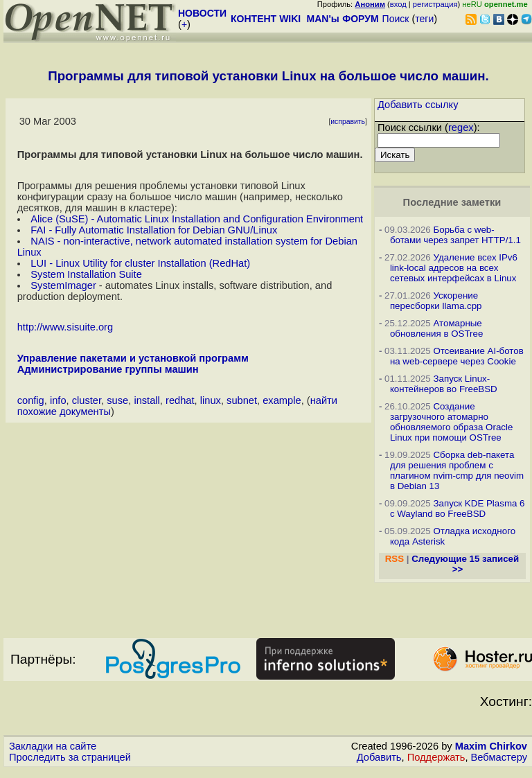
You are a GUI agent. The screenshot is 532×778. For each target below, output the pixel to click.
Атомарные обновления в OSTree (436, 328)
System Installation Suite (86, 274)
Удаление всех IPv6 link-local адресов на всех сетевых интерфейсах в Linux (454, 268)
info (58, 400)
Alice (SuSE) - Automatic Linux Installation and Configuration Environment (197, 219)
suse (117, 400)
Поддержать (436, 757)
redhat (180, 400)
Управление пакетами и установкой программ (133, 358)
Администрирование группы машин (108, 369)
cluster (87, 400)
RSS (394, 559)
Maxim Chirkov (491, 746)
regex (461, 127)
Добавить (379, 757)
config (31, 400)
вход (398, 4)
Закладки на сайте (53, 746)
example (282, 400)
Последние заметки (452, 202)
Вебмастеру (499, 757)
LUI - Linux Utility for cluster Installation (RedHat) (140, 263)
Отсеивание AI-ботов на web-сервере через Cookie (457, 356)
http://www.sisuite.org (65, 327)
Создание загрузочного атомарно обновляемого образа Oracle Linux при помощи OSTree (451, 422)
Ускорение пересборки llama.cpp (436, 301)
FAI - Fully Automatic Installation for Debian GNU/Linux (154, 230)
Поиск (396, 19)
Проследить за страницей (70, 757)
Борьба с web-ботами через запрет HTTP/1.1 (455, 235)
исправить (348, 122)
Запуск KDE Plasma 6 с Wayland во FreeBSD (458, 509)
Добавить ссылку (418, 105)
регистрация (435, 4)
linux (211, 400)
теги (424, 19)
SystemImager (63, 285)
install (147, 400)
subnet (242, 400)
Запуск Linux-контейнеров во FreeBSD (444, 384)
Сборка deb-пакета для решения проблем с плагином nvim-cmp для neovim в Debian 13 (457, 470)
